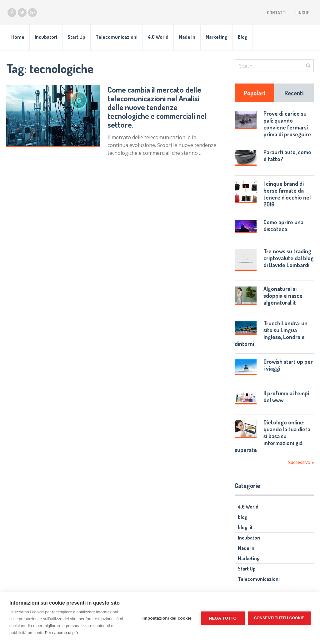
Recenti (294, 93)
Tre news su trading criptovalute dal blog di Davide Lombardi (289, 258)
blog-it (245, 527)
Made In (187, 37)
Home (18, 37)
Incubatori (46, 37)
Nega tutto (223, 618)
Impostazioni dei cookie (167, 618)
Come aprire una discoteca (283, 226)
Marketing (217, 37)
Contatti (277, 13)
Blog (243, 37)
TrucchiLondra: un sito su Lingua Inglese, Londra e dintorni (271, 333)
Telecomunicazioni (117, 37)
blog (243, 517)
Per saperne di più (61, 633)
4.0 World (158, 37)
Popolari (254, 93)
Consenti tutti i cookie (279, 618)
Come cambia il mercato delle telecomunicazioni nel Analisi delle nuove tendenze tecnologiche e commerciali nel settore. (157, 107)
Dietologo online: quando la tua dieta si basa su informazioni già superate (272, 436)
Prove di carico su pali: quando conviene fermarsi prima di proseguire (287, 124)
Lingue (302, 13)
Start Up (76, 37)
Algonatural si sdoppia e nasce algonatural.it (283, 296)
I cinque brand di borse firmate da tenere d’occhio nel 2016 (287, 194)
